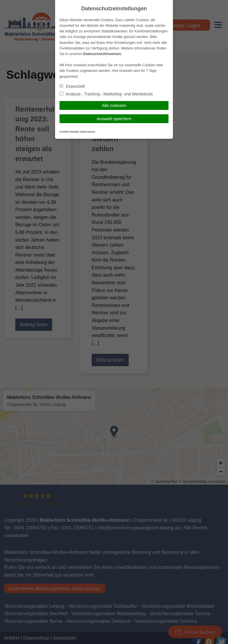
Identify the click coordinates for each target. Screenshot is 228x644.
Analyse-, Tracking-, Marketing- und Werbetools (106, 94)
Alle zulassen (114, 105)
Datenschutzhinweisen (102, 54)
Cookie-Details (69, 132)
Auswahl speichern (114, 119)
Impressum (87, 132)
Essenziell (72, 86)
